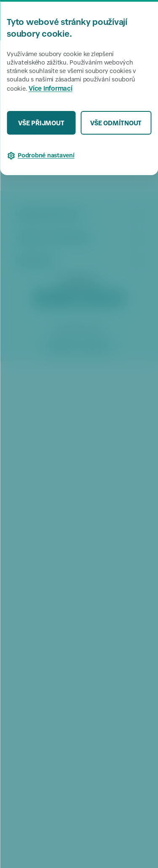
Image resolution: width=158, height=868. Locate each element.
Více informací (51, 89)
